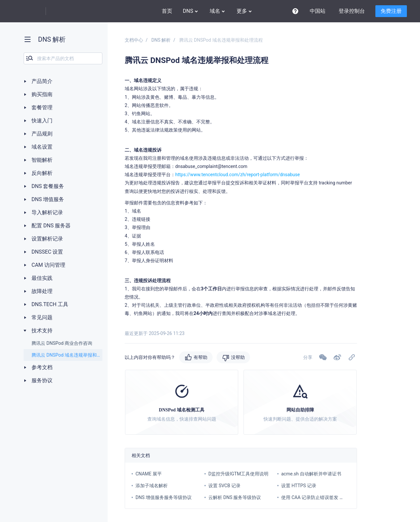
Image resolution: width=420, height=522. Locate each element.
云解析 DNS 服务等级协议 (235, 497)
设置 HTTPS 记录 (299, 486)
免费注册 (391, 11)
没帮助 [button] (238, 357)
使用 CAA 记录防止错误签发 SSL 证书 (319, 497)
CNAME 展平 (149, 474)
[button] (337, 357)
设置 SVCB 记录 (224, 486)
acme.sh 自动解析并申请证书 (311, 474)
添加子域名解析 (152, 486)
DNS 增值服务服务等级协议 (164, 497)
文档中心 (134, 40)
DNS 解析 (161, 40)
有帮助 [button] (200, 357)
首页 (167, 11)
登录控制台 (352, 11)
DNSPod (67, 11)
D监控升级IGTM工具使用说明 (238, 474)
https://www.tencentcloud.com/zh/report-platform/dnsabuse (238, 175)
